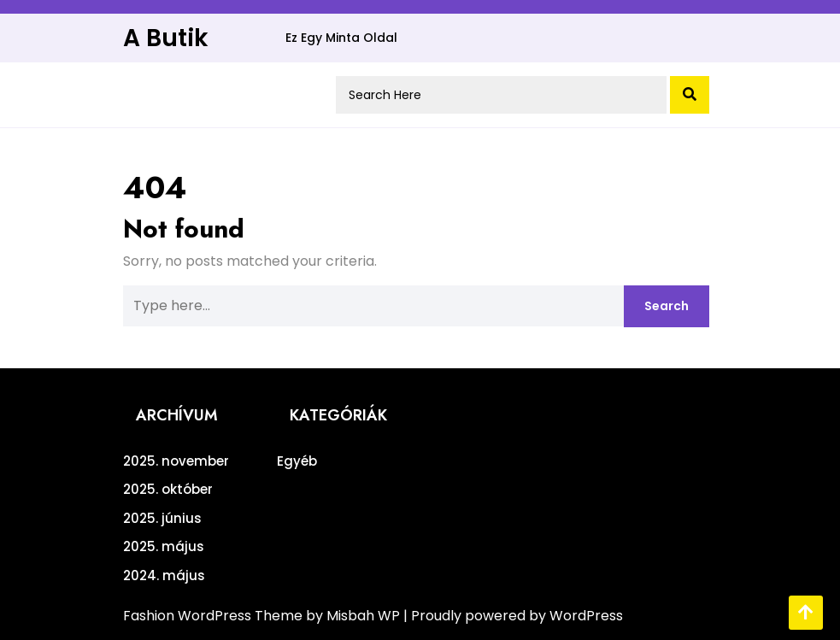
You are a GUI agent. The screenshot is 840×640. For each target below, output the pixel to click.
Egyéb (297, 461)
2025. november (176, 461)
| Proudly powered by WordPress (513, 616)
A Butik (166, 38)
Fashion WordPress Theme (214, 616)
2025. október (168, 489)
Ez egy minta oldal (341, 38)
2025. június (162, 518)
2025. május (164, 546)
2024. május (164, 575)
